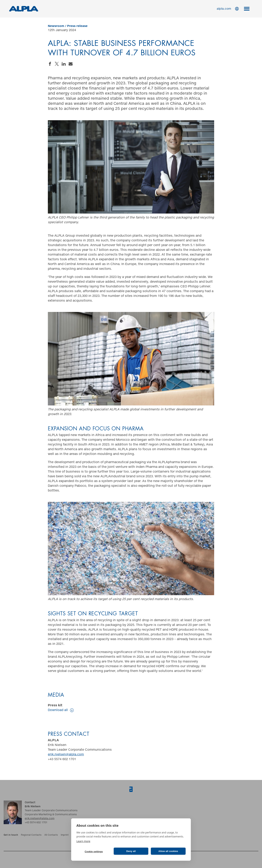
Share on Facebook (50, 64)
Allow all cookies (168, 851)
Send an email (71, 64)
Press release (77, 26)
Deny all (131, 851)
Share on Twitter (57, 64)
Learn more (83, 841)
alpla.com (224, 9)
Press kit (61, 708)
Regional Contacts (31, 835)
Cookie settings (94, 852)
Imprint (65, 835)
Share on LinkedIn (64, 64)
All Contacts (51, 835)
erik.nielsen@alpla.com (66, 755)
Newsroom (56, 26)
